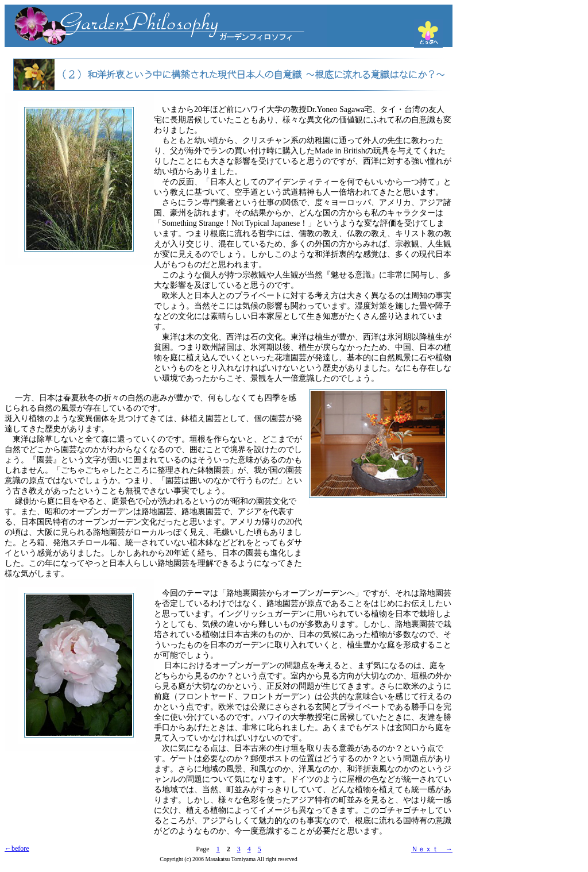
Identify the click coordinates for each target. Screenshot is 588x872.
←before (17, 848)
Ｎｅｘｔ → (432, 849)
